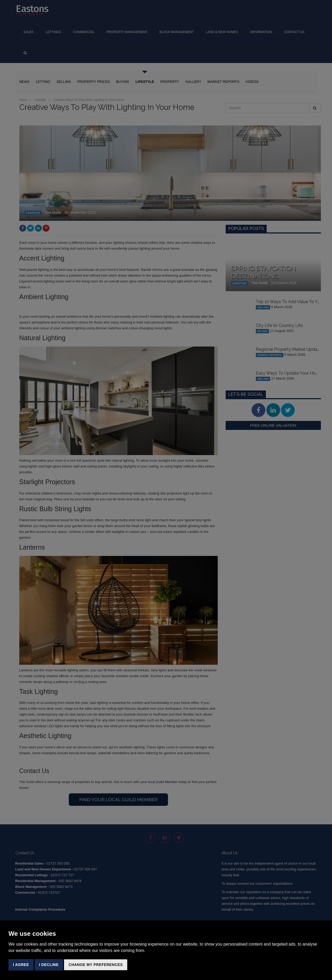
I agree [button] (21, 965)
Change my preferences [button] (96, 965)
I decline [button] (49, 965)
